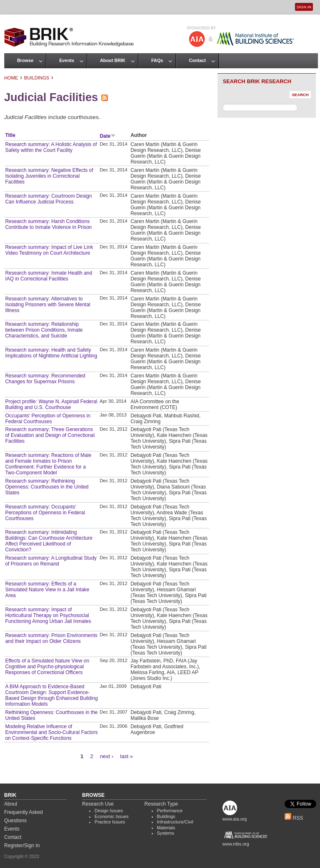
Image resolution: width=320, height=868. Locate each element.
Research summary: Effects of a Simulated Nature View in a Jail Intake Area (47, 590)
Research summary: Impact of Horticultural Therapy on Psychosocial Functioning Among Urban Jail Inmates (48, 615)
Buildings (37, 78)
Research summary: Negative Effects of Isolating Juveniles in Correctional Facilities (49, 176)
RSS (294, 818)
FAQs (157, 60)
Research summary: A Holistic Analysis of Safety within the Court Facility (51, 147)
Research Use (98, 804)
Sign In (304, 7)
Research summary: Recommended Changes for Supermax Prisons (45, 379)
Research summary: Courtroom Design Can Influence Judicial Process (48, 199)
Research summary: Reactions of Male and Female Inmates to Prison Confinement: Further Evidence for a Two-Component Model (48, 464)
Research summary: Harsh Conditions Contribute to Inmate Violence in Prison (48, 224)
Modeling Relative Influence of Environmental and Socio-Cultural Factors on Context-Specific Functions (51, 732)
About (11, 804)
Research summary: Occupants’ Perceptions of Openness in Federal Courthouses (45, 513)
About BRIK (113, 60)
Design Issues (109, 811)
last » (126, 756)
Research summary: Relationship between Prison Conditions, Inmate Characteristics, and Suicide (44, 330)
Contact (197, 60)
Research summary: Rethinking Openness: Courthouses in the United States (47, 487)
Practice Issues (110, 822)
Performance (170, 811)
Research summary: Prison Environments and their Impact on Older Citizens (51, 638)
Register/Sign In (22, 846)
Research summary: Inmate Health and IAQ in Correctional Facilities (49, 276)
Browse (25, 60)
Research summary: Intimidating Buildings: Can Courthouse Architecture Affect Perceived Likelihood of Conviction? (49, 541)
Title (10, 135)
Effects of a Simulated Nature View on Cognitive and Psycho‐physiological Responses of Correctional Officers (47, 667)
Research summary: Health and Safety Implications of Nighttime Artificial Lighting (51, 353)
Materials (166, 828)
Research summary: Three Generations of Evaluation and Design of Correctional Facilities (50, 435)
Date (108, 136)
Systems (166, 833)
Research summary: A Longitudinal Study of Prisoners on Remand (51, 561)
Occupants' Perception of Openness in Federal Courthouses (47, 419)
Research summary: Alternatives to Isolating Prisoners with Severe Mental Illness (47, 305)
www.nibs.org (236, 844)
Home (11, 78)
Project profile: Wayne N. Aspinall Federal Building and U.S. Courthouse (51, 404)
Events (67, 60)
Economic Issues (112, 816)
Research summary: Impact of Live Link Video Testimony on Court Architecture (49, 250)
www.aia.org (235, 819)
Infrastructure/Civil (175, 822)
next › (107, 756)
